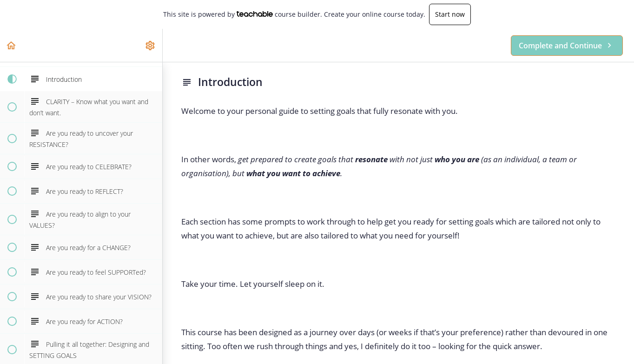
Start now (450, 14)
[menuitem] (151, 45)
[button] (12, 45)
